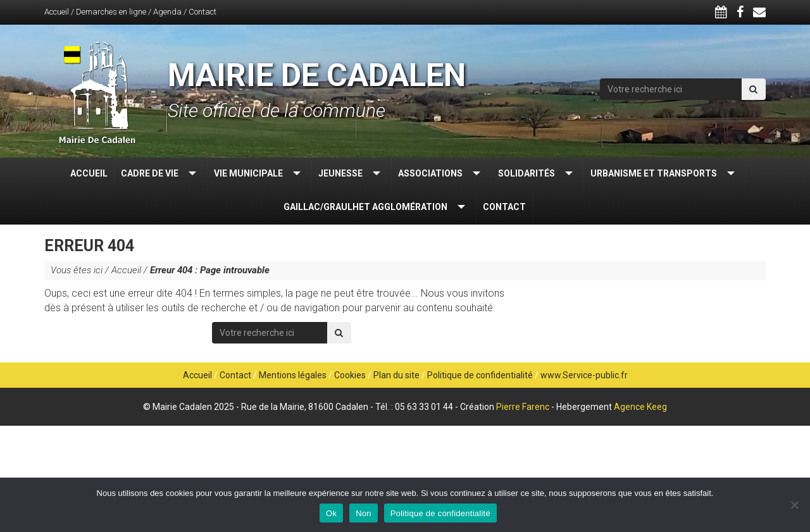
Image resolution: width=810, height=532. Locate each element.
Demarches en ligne (111, 12)
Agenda (167, 12)
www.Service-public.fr (584, 375)
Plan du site (396, 375)
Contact (202, 12)
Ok (331, 513)
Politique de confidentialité (480, 375)
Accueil (57, 12)
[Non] (794, 505)
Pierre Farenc (523, 407)
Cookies (350, 375)
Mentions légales (293, 375)
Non (364, 513)
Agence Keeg (640, 407)
